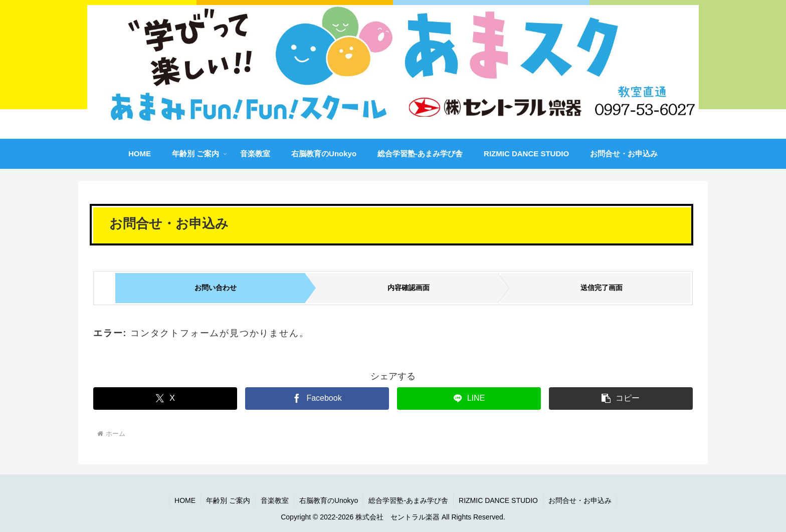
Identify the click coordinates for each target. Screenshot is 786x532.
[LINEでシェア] (469, 398)
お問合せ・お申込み (580, 500)
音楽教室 (275, 500)
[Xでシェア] (165, 398)
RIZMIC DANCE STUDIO (498, 500)
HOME (185, 500)
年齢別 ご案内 (228, 500)
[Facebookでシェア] (317, 398)
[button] (621, 398)
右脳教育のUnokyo (329, 500)
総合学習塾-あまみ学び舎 (408, 500)
